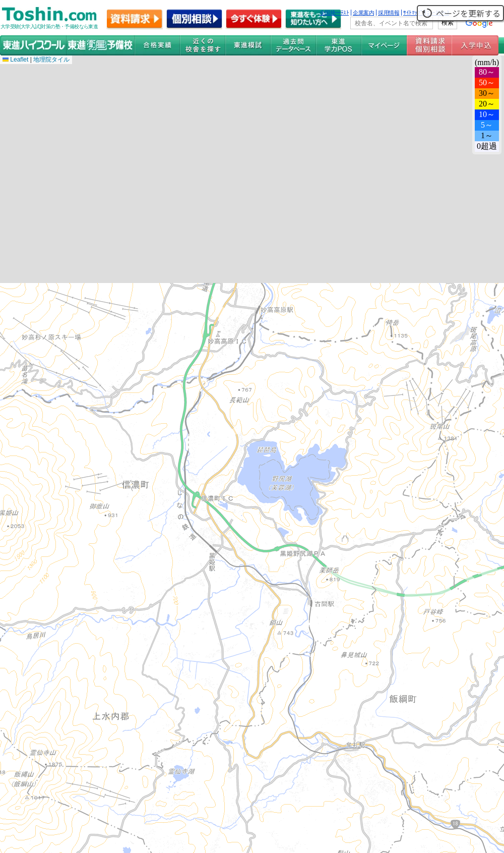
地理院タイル (51, 60)
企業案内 (363, 13)
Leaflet (15, 60)
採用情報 (389, 13)
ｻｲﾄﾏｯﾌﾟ (413, 13)
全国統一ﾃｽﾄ (334, 13)
